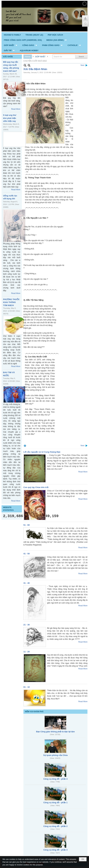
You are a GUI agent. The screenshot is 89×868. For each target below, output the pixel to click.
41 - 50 (26, 554)
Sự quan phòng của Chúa (55, 755)
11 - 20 (26, 652)
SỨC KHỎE (8, 57)
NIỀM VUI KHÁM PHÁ (34, 712)
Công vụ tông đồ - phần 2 (56, 826)
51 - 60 (26, 525)
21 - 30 (26, 625)
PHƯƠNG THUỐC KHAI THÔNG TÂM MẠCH (11, 302)
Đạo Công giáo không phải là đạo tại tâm (55, 732)
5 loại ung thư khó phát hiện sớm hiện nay (10, 118)
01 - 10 (26, 687)
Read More (16, 109)
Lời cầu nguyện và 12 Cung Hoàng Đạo (42, 452)
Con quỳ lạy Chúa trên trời (36, 487)
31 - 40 (26, 583)
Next (82, 65)
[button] (57, 40)
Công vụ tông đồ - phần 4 (56, 779)
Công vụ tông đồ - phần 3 (56, 850)
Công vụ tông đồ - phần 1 (56, 803)
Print (25, 446)
